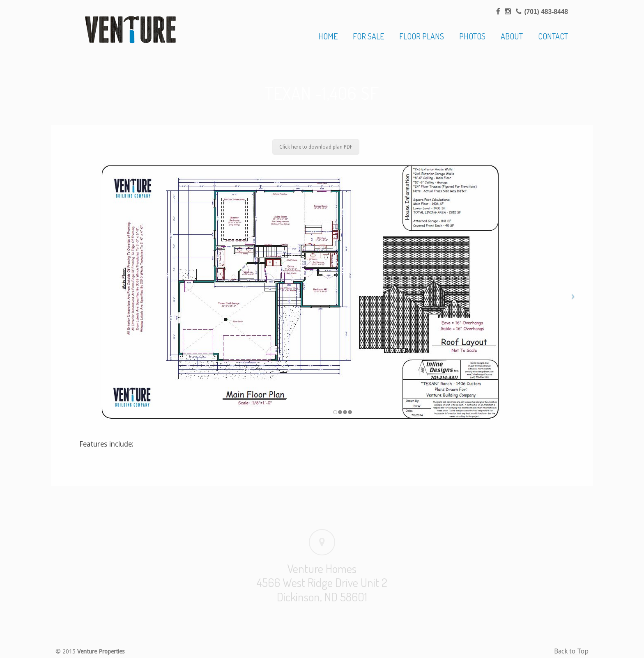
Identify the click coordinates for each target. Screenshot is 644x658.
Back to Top (571, 651)
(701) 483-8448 (546, 12)
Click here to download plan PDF (316, 147)
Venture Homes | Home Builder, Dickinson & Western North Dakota (131, 30)
